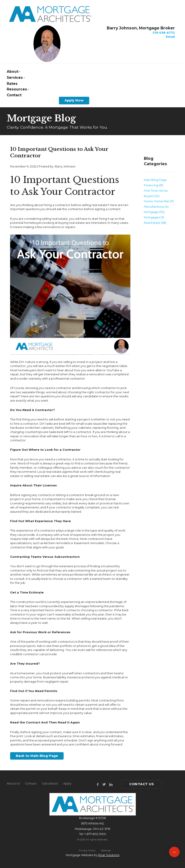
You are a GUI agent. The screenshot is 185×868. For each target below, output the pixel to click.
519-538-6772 (164, 33)
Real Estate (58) (155, 223)
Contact (14, 95)
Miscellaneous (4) (156, 207)
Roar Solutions (109, 855)
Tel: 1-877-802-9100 (93, 834)
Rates (12, 84)
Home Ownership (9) (159, 201)
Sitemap (106, 850)
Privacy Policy (87, 850)
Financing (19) (154, 185)
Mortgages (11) (154, 217)
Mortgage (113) (154, 212)
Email (170, 37)
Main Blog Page (155, 180)
